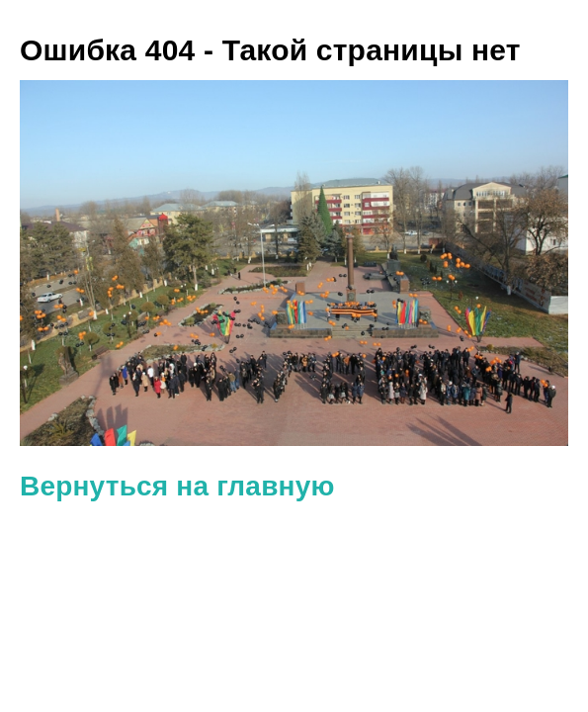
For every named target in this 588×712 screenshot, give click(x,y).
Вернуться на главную (177, 486)
